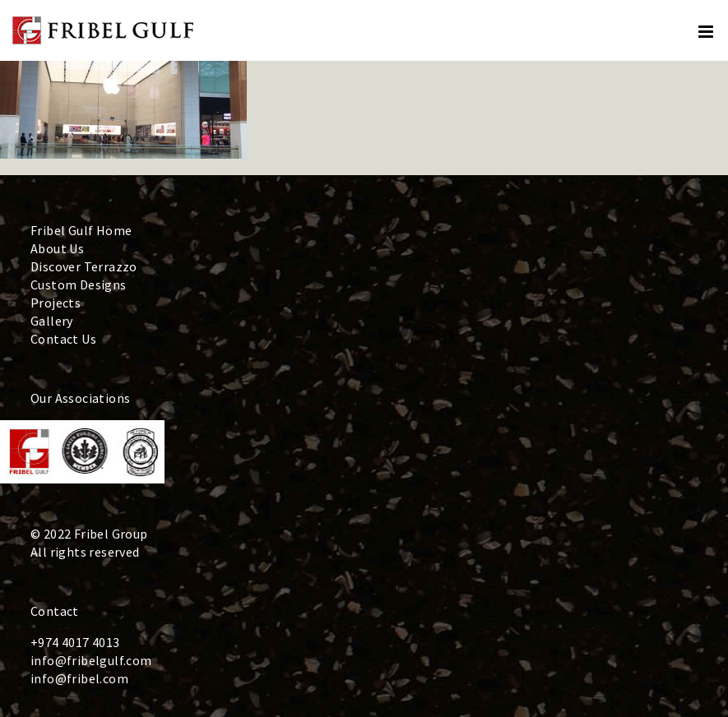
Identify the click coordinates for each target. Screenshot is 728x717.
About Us (57, 248)
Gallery (52, 321)
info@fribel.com (79, 678)
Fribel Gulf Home (81, 230)
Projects (56, 303)
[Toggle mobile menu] (707, 32)
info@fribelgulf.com (91, 660)
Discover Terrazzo (84, 266)
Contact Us (63, 339)
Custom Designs (79, 284)
